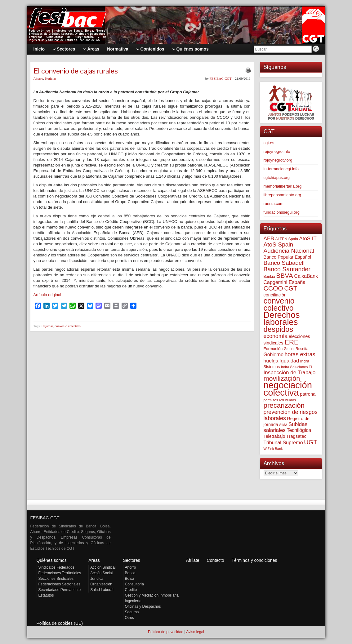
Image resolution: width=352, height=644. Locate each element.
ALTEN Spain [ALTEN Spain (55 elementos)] (286, 239)
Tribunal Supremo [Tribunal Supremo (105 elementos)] (283, 442)
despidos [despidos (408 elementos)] (278, 329)
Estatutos (46, 595)
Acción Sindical (103, 567)
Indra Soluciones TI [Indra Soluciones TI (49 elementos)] (296, 367)
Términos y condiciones (254, 560)
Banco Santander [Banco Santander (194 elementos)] (287, 269)
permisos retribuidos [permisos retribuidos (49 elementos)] (280, 400)
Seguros (132, 612)
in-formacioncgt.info (281, 169)
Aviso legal (195, 632)
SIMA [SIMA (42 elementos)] (283, 425)
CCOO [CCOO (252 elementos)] (273, 288)
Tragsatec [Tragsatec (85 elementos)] (296, 436)
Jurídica (97, 579)
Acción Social (101, 573)
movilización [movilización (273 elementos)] (282, 378)
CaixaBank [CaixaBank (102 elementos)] (306, 276)
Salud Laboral (102, 590)
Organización (101, 584)
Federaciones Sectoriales (59, 584)
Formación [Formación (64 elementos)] (273, 349)
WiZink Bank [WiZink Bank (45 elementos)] (273, 449)
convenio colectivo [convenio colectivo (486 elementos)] (279, 304)
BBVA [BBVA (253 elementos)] (285, 275)
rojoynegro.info (277, 151)
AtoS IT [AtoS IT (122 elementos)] (308, 239)
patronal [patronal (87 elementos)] (308, 394)
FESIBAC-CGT (220, 78)
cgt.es (269, 143)
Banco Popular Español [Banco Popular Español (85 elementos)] (287, 257)
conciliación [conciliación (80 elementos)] (275, 295)
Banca (130, 573)
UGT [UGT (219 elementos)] (311, 442)
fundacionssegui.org (282, 212)
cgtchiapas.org (277, 178)
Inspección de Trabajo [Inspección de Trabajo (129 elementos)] (290, 372)
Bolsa (130, 579)
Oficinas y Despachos (143, 606)
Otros (129, 618)
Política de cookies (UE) (60, 623)
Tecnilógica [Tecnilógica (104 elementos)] (299, 430)
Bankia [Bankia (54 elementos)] (269, 277)
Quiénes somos (52, 560)
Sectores (132, 560)
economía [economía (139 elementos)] (276, 336)
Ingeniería (133, 601)
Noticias (51, 78)
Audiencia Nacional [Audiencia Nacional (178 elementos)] (289, 251)
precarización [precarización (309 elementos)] (284, 405)
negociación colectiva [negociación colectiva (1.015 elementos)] (288, 389)
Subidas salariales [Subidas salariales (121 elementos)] (286, 427)
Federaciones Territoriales (60, 573)
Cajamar (47, 326)
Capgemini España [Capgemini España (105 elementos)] (285, 282)
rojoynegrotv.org (278, 160)
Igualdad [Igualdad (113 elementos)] (289, 361)
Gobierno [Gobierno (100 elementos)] (274, 355)
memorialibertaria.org (283, 186)
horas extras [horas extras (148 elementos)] (300, 354)
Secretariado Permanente (60, 590)
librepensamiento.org (282, 195)
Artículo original (47, 295)
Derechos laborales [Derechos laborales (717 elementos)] (282, 318)
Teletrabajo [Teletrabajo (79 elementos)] (274, 436)
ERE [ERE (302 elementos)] (292, 342)
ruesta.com (274, 204)
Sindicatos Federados (56, 567)
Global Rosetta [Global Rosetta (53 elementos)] (296, 349)
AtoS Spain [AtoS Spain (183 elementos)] (278, 244)
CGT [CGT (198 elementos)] (291, 288)
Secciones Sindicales (56, 579)
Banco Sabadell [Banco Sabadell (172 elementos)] (284, 263)
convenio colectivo (67, 326)
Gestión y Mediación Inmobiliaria (152, 595)
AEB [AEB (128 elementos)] (269, 238)
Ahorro (38, 78)
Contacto (216, 560)
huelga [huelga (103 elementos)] (271, 361)
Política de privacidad (166, 632)
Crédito (131, 590)
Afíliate (193, 560)
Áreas (94, 560)
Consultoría (134, 584)
